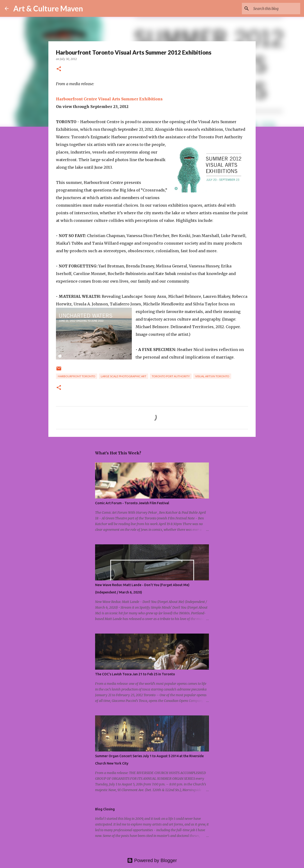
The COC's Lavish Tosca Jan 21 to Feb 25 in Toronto (135, 674)
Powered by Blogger (152, 860)
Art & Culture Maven (48, 8)
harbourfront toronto (77, 376)
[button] (59, 69)
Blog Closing (105, 809)
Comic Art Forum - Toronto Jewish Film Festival (132, 503)
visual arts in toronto (212, 376)
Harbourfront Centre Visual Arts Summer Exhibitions (109, 99)
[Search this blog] (275, 9)
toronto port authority (171, 376)
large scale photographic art (124, 376)
